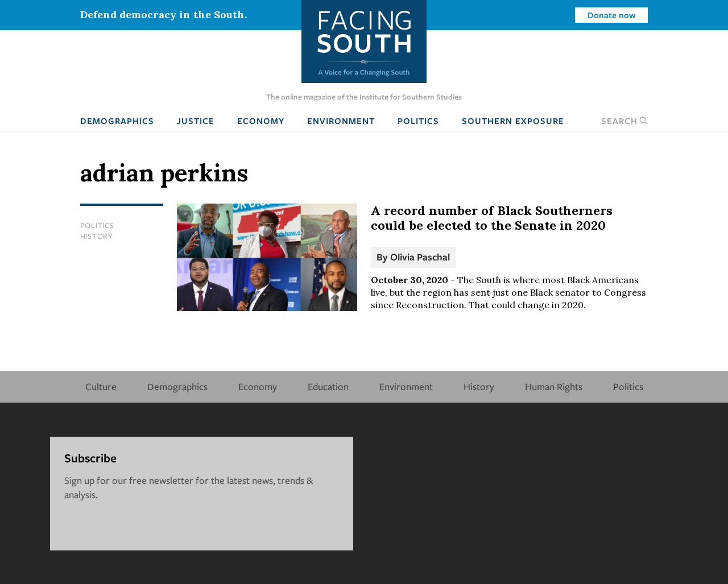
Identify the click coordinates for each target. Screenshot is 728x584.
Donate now (612, 15)
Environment (341, 121)
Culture (101, 386)
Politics (418, 121)
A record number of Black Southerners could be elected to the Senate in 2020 (492, 218)
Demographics (117, 121)
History (97, 236)
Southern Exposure (513, 121)
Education (328, 386)
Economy (261, 121)
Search (624, 121)
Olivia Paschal (420, 257)
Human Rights (554, 386)
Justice (196, 121)
